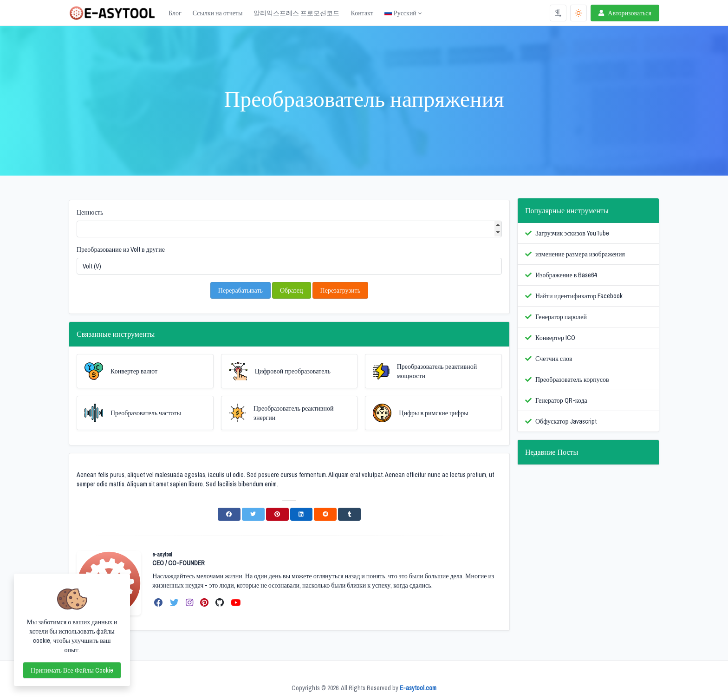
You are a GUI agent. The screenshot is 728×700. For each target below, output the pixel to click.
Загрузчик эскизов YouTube (572, 233)
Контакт (362, 13)
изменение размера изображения (580, 254)
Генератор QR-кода (561, 400)
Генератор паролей (561, 317)
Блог (175, 13)
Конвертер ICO (555, 338)
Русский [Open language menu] (400, 13)
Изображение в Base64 (566, 275)
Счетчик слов (554, 359)
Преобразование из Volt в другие (121, 249)
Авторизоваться (624, 13)
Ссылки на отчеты (218, 13)
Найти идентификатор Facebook (579, 296)
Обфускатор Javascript (566, 421)
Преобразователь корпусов (572, 379)
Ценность (90, 212)
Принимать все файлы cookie (72, 670)
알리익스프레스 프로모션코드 (296, 13)
